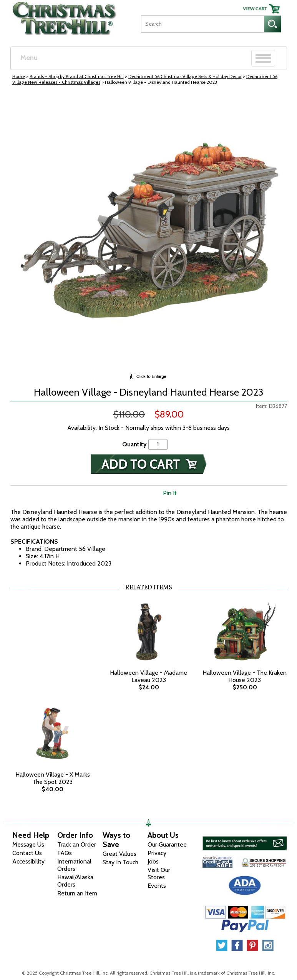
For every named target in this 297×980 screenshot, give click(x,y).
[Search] (202, 24)
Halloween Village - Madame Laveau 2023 (148, 676)
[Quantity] (158, 444)
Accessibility (28, 861)
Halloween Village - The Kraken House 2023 (245, 676)
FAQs (65, 853)
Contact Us (27, 853)
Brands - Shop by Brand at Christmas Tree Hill (77, 76)
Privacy (157, 853)
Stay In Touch (120, 862)
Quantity (134, 444)
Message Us (28, 844)
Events (157, 886)
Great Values (119, 854)
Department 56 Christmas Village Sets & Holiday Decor (185, 76)
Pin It (170, 493)
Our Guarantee (167, 844)
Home (19, 76)
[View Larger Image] (149, 231)
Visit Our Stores (159, 874)
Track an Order (77, 844)
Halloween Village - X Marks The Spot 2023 (53, 778)
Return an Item (77, 893)
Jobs (153, 861)
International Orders (74, 865)
